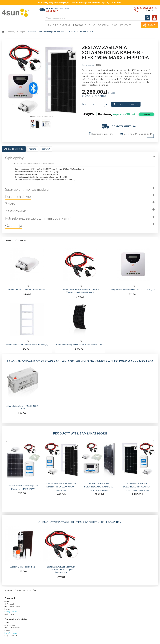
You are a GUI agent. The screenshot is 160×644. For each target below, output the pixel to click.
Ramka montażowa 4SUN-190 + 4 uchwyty (27, 344)
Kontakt (125, 25)
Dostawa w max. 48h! (102, 134)
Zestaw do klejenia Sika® (23, 567)
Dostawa (103, 25)
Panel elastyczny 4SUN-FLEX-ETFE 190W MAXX (80, 344)
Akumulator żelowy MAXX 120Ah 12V (23, 407)
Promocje (79, 25)
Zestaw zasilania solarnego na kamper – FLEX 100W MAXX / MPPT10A (61, 487)
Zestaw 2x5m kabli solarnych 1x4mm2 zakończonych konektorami (80, 291)
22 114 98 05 (147, 10)
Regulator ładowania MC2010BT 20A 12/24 (133, 290)
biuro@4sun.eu (11, 612)
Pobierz (32, 149)
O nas (92, 25)
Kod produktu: (88, 65)
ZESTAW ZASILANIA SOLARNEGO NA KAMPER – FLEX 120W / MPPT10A (137, 487)
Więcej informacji (14, 149)
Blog (115, 25)
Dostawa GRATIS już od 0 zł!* (138, 134)
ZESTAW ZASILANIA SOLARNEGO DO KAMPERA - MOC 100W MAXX (99, 487)
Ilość (84, 104)
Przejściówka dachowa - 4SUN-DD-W (27, 290)
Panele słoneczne (59, 25)
